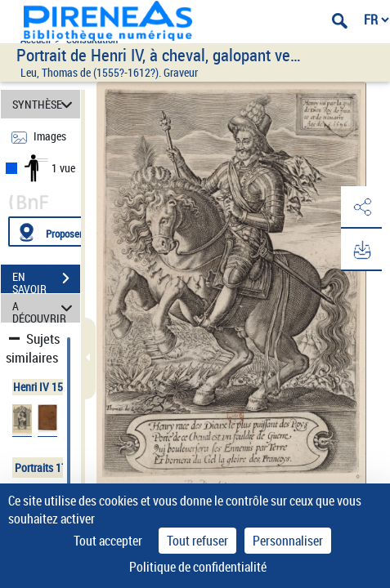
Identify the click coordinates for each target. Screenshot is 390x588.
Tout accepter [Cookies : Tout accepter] (108, 541)
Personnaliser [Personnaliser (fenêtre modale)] (288, 541)
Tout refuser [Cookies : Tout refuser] (197, 541)
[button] (361, 207)
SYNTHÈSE (45, 104)
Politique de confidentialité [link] (198, 567)
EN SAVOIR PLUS (46, 280)
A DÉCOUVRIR (45, 308)
